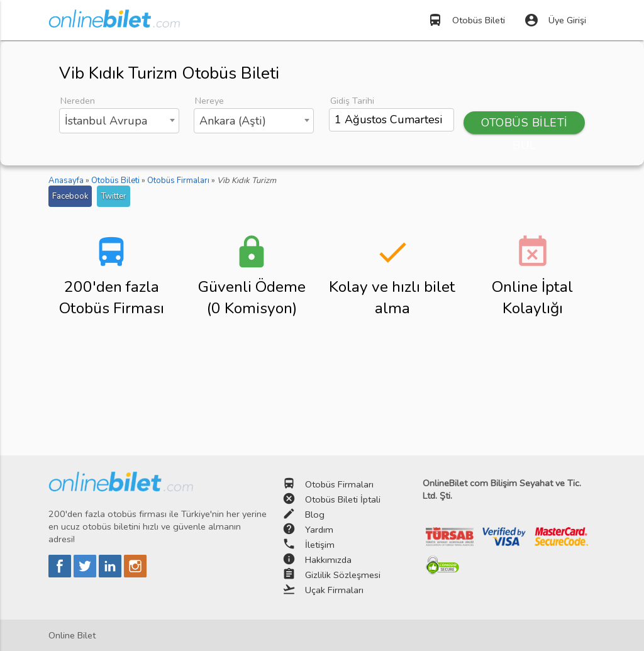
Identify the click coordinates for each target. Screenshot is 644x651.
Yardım (319, 530)
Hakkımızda (328, 560)
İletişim (320, 545)
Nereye (209, 101)
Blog (315, 515)
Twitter (114, 196)
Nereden (78, 101)
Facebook (70, 196)
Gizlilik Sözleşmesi (343, 575)
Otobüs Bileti (466, 20)
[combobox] (119, 121)
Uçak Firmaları (334, 590)
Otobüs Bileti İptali (343, 499)
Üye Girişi (555, 20)
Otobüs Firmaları (339, 484)
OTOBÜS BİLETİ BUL (525, 125)
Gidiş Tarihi (352, 101)
